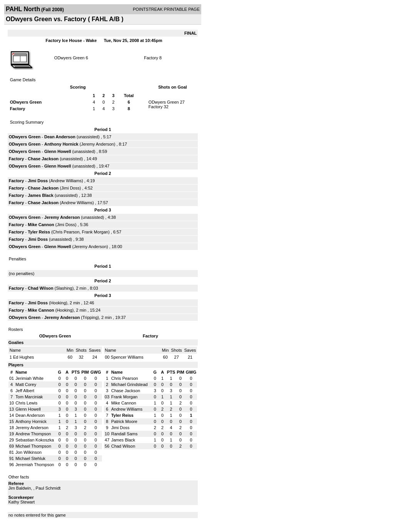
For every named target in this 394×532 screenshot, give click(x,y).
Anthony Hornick (61, 144)
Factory (151, 58)
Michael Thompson (33, 446)
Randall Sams (124, 434)
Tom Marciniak (29, 397)
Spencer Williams (127, 357)
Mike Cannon (41, 225)
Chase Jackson (43, 159)
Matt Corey (26, 384)
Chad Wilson (41, 288)
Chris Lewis (26, 403)
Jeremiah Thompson (35, 465)
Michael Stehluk (30, 458)
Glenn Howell (58, 151)
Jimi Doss (38, 181)
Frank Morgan (95, 232)
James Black (41, 195)
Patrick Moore (124, 421)
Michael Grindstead (129, 384)
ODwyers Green (69, 58)
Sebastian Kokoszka (35, 440)
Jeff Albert (25, 391)
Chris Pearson (66, 232)
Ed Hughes (23, 357)
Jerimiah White (29, 378)
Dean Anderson (60, 137)
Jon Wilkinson (28, 452)
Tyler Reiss (39, 232)
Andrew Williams (66, 181)
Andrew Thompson (33, 434)
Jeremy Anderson (97, 144)
